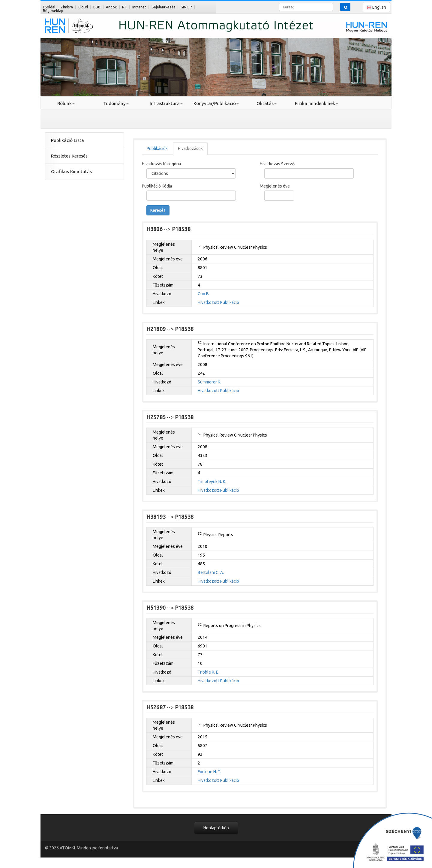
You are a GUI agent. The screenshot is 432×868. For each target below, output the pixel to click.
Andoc (111, 7)
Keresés (158, 210)
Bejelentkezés (163, 7)
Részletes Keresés (69, 156)
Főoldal (49, 7)
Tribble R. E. (208, 672)
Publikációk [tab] (157, 149)
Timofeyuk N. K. (212, 482)
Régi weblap (53, 11)
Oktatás (267, 103)
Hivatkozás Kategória (161, 164)
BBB (97, 7)
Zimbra (67, 7)
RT (124, 7)
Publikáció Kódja (157, 186)
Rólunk (66, 103)
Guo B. (204, 294)
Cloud (83, 7)
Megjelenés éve (275, 186)
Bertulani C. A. (211, 572)
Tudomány (116, 103)
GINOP (186, 7)
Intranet (139, 7)
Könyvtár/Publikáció (216, 103)
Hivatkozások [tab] (190, 149)
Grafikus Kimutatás (71, 171)
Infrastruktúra (166, 103)
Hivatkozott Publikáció (218, 302)
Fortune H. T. (209, 772)
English (376, 7)
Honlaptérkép (216, 828)
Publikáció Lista (67, 140)
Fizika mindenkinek (316, 103)
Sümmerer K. (209, 382)
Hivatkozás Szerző (277, 164)
